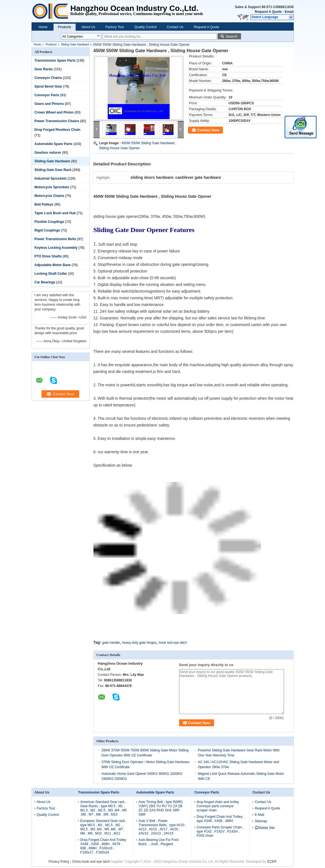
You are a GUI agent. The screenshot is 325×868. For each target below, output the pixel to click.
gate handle (111, 643)
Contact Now (208, 130)
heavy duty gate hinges (139, 643)
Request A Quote (268, 12)
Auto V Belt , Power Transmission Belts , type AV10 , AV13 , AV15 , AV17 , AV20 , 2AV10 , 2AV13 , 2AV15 (162, 827)
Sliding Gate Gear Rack (53, 170)
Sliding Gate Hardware (75, 44)
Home (43, 27)
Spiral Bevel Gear (48, 86)
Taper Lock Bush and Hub (55, 213)
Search (232, 36)
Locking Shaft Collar (51, 274)
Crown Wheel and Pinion (54, 112)
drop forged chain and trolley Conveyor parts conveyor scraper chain (218, 806)
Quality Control (145, 27)
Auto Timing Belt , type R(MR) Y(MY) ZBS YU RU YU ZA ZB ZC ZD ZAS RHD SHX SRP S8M (161, 808)
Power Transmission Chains (57, 121)
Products (65, 27)
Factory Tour (115, 27)
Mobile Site (265, 828)
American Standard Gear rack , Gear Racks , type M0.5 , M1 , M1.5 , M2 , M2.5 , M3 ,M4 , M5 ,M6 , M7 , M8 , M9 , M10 (104, 808)
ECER (272, 862)
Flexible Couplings (50, 222)
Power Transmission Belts (55, 239)
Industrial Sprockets (51, 179)
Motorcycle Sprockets (52, 187)
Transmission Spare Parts (55, 61)
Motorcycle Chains (50, 196)
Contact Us (175, 27)
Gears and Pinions (49, 104)
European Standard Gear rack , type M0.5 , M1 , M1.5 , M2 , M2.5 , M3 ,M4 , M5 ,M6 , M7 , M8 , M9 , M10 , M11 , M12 (104, 827)
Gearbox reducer (48, 153)
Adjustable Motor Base (53, 265)
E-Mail (259, 815)
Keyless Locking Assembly (56, 248)
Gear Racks (44, 69)
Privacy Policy (59, 862)
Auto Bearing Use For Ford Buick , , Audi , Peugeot (158, 842)
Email (289, 12)
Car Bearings (45, 282)
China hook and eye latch (91, 862)
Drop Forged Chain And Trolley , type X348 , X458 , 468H (221, 819)
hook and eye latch (173, 643)
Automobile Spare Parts (54, 144)
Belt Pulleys (44, 204)
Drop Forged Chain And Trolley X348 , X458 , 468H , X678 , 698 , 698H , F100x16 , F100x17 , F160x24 (103, 846)
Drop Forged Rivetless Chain (58, 130)
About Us (88, 27)
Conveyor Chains (48, 78)
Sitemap (261, 821)
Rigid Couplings (47, 230)
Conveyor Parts (47, 95)
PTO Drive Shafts (48, 256)
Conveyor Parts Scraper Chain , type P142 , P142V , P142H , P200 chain (220, 831)
